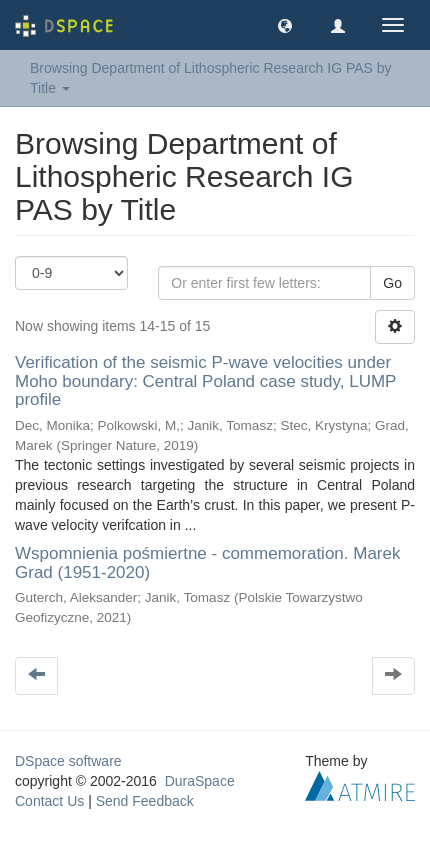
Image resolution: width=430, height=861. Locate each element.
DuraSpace (200, 781)
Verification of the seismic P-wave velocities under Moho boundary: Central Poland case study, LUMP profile (205, 381)
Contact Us (49, 801)
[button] (285, 25)
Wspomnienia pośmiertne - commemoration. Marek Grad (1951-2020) (207, 563)
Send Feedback (145, 801)
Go (392, 283)
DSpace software (68, 761)
